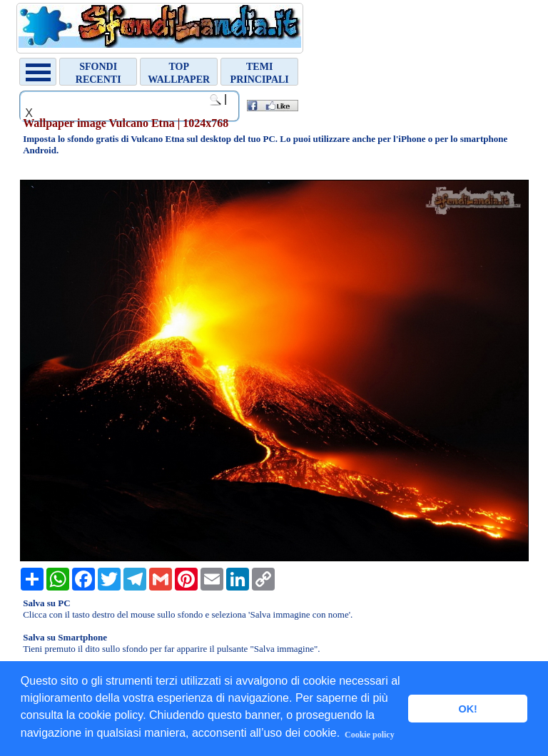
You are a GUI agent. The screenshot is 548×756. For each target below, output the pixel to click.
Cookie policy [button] (370, 735)
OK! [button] (467, 709)
